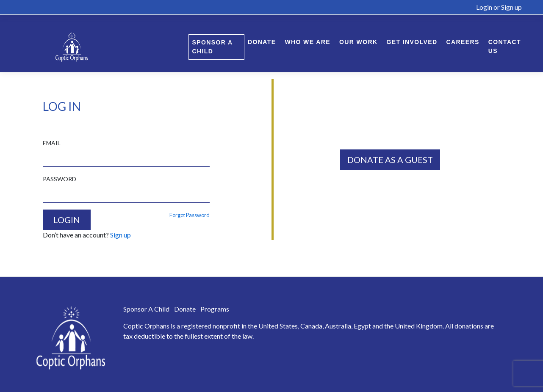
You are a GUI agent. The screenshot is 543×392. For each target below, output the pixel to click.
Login (484, 7)
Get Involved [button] (412, 42)
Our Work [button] (359, 42)
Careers (463, 42)
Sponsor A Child (213, 47)
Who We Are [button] (308, 42)
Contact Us (505, 46)
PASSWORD (60, 179)
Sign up (511, 7)
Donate (262, 42)
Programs (215, 309)
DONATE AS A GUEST (390, 160)
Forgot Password (190, 215)
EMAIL (52, 143)
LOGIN (67, 220)
